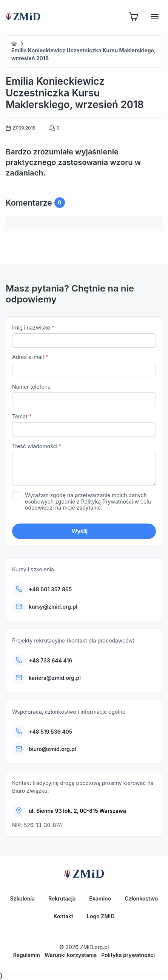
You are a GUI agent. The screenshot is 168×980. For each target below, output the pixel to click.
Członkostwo (141, 898)
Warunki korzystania (71, 955)
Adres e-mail (84, 366)
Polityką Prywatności (107, 501)
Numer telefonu (84, 395)
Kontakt (63, 916)
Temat (84, 425)
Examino (100, 898)
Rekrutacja (62, 898)
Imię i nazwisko (84, 336)
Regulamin (27, 955)
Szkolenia (22, 898)
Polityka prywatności (128, 955)
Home (14, 44)
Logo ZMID (101, 916)
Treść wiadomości (84, 465)
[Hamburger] (155, 17)
